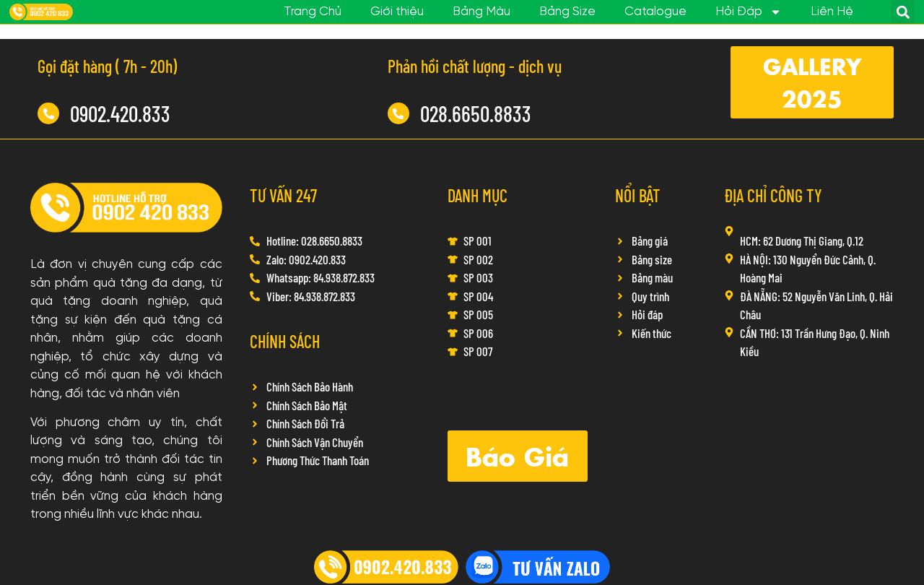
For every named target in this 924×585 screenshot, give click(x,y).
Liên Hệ (832, 12)
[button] (903, 12)
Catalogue (655, 12)
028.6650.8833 (476, 113)
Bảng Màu (481, 12)
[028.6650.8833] (398, 113)
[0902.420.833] (48, 113)
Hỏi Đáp (749, 12)
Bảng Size (567, 12)
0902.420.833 (120, 113)
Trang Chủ (313, 12)
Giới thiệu (397, 12)
